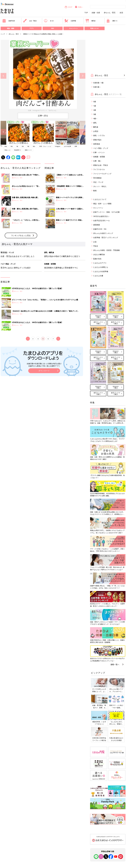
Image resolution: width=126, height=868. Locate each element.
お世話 (96, 131)
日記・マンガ (98, 182)
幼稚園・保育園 (99, 157)
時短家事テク (18, 150)
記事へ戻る (43, 116)
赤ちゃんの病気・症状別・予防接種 (106, 250)
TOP (86, 13)
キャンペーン (73, 28)
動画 (95, 191)
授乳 (95, 123)
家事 (76, 146)
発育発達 (97, 144)
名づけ (49, 21)
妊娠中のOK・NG (100, 229)
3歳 (28, 146)
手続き (96, 246)
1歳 (17, 146)
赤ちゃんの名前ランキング (103, 233)
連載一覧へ (115, 664)
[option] (43, 76)
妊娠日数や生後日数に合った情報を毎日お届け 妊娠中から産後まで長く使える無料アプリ (44, 404)
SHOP (68, 7)
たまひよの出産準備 (101, 271)
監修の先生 (97, 259)
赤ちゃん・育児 (110, 13)
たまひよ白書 (98, 276)
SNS (53, 28)
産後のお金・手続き (101, 165)
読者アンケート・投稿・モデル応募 (106, 212)
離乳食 (90, 21)
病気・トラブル (99, 135)
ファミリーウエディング (102, 174)
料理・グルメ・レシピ (45, 146)
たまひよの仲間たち (101, 267)
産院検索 (97, 225)
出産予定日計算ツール (102, 221)
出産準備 (70, 21)
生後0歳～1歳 (98, 83)
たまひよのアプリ (100, 263)
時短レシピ (8, 150)
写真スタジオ (94, 28)
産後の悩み (97, 140)
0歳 (12, 146)
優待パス (112, 21)
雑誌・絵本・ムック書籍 (102, 204)
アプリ (32, 28)
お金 (95, 242)
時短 (6, 146)
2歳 (23, 146)
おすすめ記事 (67, 146)
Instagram (58, 146)
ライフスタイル (99, 169)
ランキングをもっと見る (21, 274)
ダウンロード (44, 409)
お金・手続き (30, 21)
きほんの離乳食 (99, 254)
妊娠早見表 (9, 21)
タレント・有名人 (100, 186)
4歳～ (34, 146)
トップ (3, 34)
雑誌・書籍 (11, 28)
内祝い (79, 7)
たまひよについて (100, 199)
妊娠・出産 (96, 13)
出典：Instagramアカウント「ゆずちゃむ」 (43, 110)
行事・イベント (99, 152)
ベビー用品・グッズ (101, 148)
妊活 (121, 13)
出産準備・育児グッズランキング (106, 237)
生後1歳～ (97, 87)
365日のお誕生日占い (101, 216)
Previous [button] (3, 76)
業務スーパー (28, 150)
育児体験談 (97, 178)
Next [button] (82, 76)
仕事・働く (97, 161)
